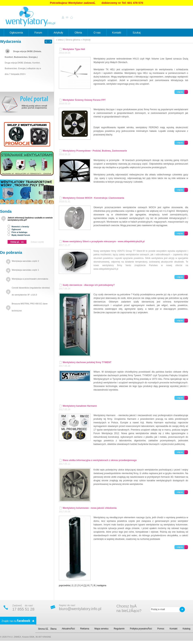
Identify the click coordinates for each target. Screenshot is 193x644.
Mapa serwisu (101, 629)
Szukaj (137, 33)
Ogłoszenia (16, 33)
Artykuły (58, 33)
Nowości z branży (18, 227)
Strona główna (73, 40)
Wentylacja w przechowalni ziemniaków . (31, 279)
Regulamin (119, 629)
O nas (97, 33)
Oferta (78, 33)
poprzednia (64, 585)
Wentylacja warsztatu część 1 (25, 270)
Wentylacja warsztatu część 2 (25, 261)
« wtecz (60, 40)
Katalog (186, 629)
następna (102, 585)
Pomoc (161, 629)
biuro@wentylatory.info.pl (80, 609)
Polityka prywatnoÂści (141, 629)
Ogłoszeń (14, 229)
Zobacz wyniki (37, 242)
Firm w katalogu (18, 232)
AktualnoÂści (68, 629)
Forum (38, 33)
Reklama (85, 629)
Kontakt (117, 33)
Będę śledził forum (19, 235)
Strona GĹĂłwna (47, 629)
